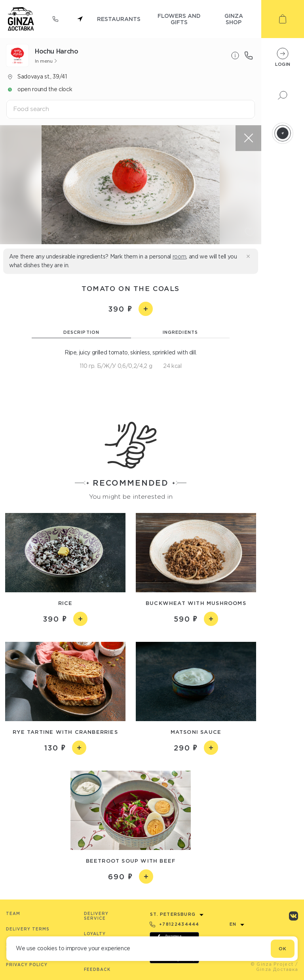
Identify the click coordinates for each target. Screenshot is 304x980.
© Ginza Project (272, 964)
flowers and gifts (179, 19)
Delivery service (96, 916)
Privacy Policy (27, 965)
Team (13, 914)
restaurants (119, 19)
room (180, 256)
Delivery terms (28, 929)
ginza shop (234, 19)
